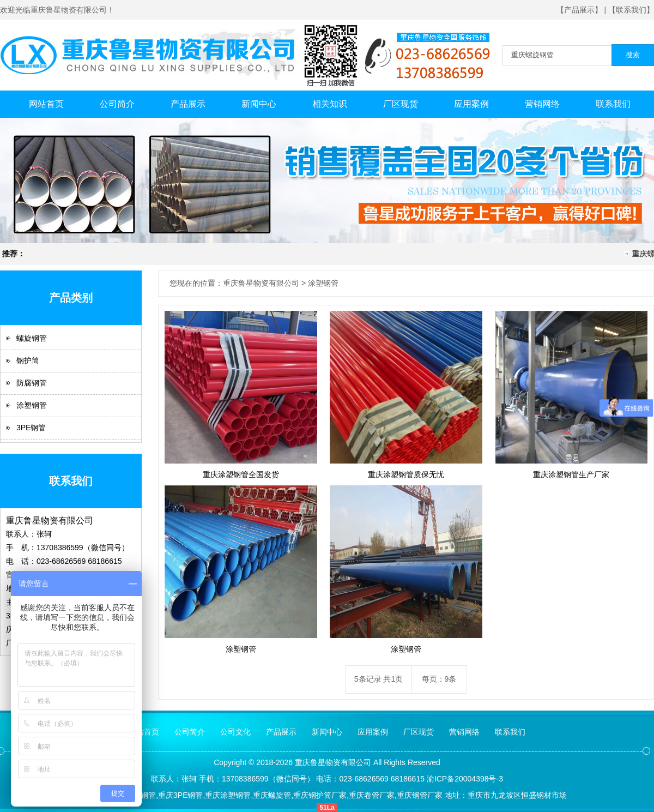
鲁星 (318, 762)
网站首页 (46, 104)
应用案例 (471, 104)
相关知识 (330, 104)
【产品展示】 (579, 10)
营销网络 (542, 104)
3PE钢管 (31, 428)
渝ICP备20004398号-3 (465, 779)
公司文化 (235, 732)
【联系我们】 (631, 10)
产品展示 (188, 104)
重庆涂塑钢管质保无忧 (406, 474)
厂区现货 (401, 104)
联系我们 (613, 104)
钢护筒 (28, 360)
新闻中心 (259, 104)
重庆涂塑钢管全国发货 (241, 474)
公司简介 (117, 104)
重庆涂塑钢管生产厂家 (571, 474)
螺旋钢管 (32, 338)
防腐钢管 (32, 383)
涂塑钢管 (32, 405)
